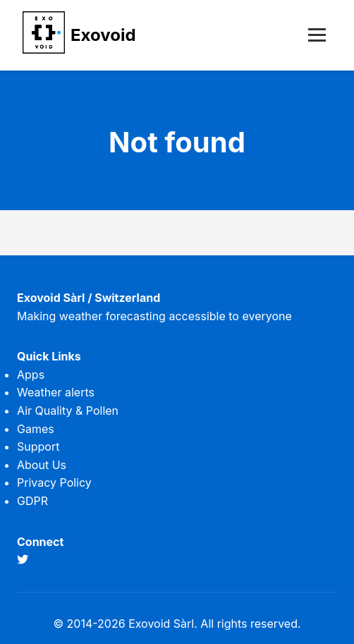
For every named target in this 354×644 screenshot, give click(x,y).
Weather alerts (56, 392)
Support (38, 446)
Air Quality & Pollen (68, 411)
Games (36, 429)
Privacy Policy (54, 482)
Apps (31, 375)
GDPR (32, 501)
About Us (42, 465)
